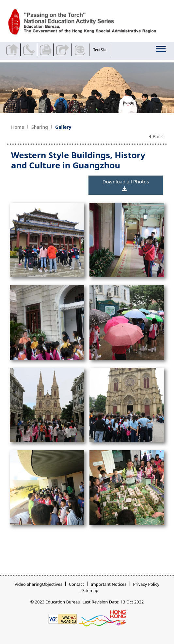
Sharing (40, 127)
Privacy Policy (146, 584)
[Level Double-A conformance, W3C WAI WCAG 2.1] (63, 619)
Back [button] (156, 136)
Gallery (63, 127)
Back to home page (13, 50)
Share (63, 50)
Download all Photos (126, 185)
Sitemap (90, 590)
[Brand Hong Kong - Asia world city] (102, 619)
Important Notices (108, 584)
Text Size (100, 50)
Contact (76, 584)
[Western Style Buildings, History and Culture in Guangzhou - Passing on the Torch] (89, 22)
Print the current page (47, 50)
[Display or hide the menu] (161, 50)
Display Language (81, 50)
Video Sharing (28, 584)
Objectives (52, 584)
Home (18, 127)
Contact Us (30, 50)
